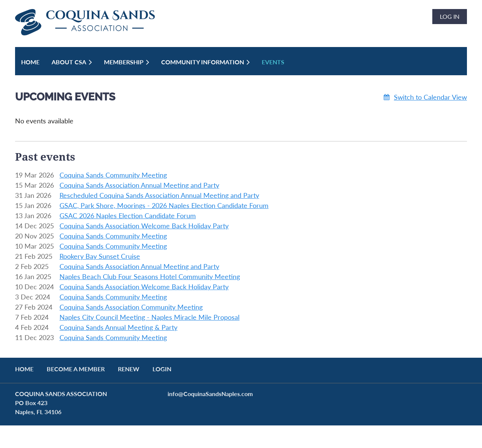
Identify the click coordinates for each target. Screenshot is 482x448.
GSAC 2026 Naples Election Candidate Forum (128, 216)
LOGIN (162, 369)
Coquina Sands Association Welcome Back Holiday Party (144, 226)
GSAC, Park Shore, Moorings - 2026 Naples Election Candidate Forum (164, 205)
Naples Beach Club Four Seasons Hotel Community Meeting (150, 276)
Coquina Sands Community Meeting (113, 175)
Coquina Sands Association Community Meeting (131, 307)
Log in (450, 16)
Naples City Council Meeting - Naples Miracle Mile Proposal (149, 317)
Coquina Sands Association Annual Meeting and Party (139, 185)
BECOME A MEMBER (76, 369)
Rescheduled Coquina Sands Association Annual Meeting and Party (159, 195)
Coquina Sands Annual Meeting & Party (118, 327)
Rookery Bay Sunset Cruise (100, 256)
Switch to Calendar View (430, 97)
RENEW (129, 369)
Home (24, 369)
